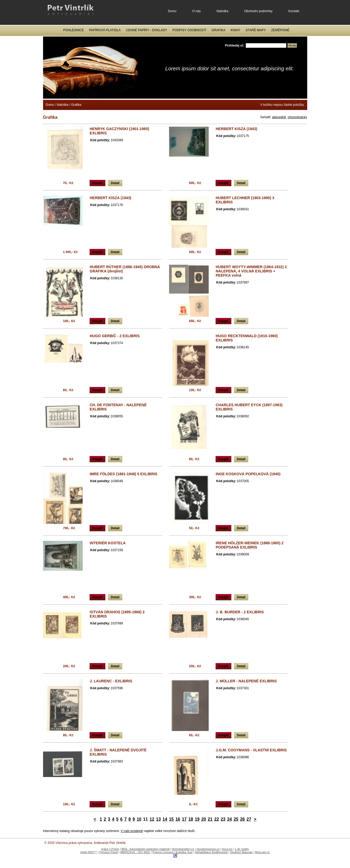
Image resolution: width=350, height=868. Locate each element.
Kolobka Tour (184, 852)
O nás (197, 11)
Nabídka (223, 11)
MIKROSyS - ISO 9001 (135, 852)
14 (165, 819)
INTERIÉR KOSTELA (108, 543)
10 (139, 819)
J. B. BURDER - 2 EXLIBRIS (240, 612)
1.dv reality (242, 849)
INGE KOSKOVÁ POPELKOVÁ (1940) (248, 474)
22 (217, 819)
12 (152, 819)
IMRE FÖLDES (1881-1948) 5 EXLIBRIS (124, 474)
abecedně (279, 117)
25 (236, 819)
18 (191, 819)
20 (204, 819)
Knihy (235, 30)
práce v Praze (110, 849)
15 (171, 819)
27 (249, 819)
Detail (115, 183)
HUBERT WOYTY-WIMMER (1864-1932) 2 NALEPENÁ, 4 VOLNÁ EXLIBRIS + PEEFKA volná (251, 271)
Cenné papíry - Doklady (147, 30)
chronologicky (297, 117)
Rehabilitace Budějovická (211, 852)
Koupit (97, 183)
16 (178, 819)
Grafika (219, 30)
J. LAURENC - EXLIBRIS (111, 681)
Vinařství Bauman (241, 852)
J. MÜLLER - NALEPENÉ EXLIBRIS (246, 681)
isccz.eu (227, 849)
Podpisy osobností (189, 30)
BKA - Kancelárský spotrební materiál (146, 849)
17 (184, 819)
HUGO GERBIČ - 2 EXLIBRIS (115, 336)
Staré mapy (256, 30)
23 (223, 819)
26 (242, 819)
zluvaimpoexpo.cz (208, 849)
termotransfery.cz (183, 849)
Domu (172, 11)
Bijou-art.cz (262, 852)
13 (158, 819)
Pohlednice (73, 30)
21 (210, 819)
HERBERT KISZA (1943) (237, 129)
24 (230, 819)
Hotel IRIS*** (89, 852)
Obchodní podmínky (258, 11)
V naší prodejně (132, 831)
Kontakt (294, 11)
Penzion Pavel (109, 852)
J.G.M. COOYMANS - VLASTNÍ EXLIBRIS (251, 750)
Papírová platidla (105, 30)
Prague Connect (163, 852)
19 (197, 819)
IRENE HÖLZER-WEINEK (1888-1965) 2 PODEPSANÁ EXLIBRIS (250, 545)
